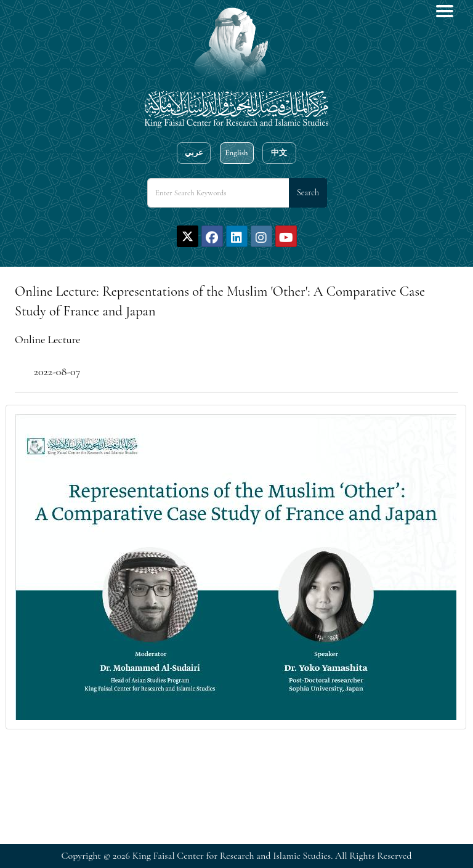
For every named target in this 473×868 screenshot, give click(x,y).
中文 (279, 153)
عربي (194, 153)
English (236, 153)
